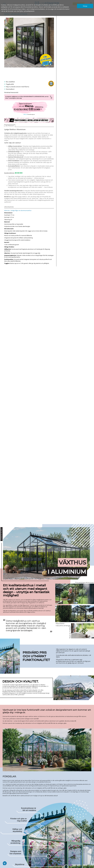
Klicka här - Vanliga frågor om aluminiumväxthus (18, 210)
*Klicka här (25, 115)
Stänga (85, 6)
